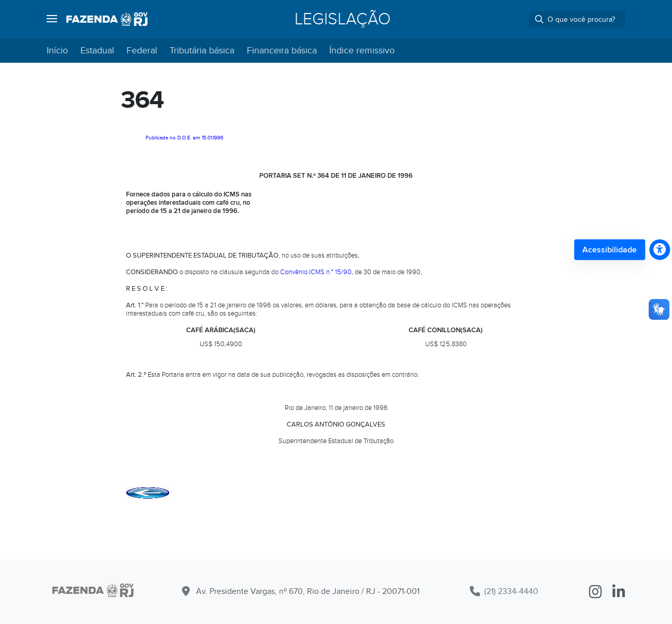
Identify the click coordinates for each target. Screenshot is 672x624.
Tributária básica (202, 51)
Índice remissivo (362, 51)
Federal (142, 51)
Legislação (342, 19)
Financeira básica (282, 51)
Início (57, 51)
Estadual (97, 51)
